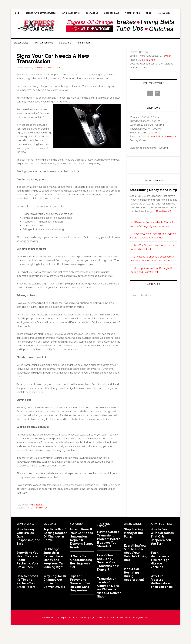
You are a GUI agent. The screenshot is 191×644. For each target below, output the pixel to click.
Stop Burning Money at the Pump (153, 200)
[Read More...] (163, 221)
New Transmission (39, 518)
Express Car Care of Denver (36, 35)
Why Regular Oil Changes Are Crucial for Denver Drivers (55, 591)
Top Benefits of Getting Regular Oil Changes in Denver (55, 544)
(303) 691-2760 (146, 69)
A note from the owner (164, 146)
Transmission (35, 515)
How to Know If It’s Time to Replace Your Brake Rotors (28, 591)
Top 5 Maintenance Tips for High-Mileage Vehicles (160, 570)
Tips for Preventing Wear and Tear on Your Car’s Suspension (81, 593)
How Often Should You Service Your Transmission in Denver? (108, 572)
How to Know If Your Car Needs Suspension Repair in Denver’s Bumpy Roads (82, 548)
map (167, 66)
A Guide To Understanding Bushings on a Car (81, 571)
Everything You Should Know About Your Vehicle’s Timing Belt (136, 562)
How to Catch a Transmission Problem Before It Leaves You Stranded (109, 549)
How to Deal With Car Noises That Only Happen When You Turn (162, 546)
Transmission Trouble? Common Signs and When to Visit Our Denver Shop (109, 597)
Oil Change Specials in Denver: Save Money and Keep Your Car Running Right (54, 568)
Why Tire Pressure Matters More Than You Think (162, 591)
